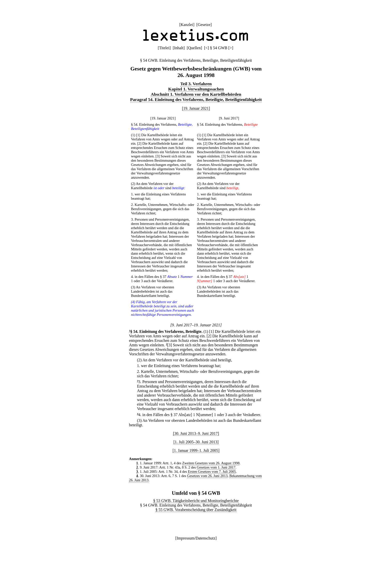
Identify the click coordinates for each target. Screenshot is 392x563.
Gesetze (204, 25)
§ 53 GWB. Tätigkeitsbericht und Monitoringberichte (196, 501)
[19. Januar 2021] (196, 108)
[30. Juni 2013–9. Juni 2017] (196, 433)
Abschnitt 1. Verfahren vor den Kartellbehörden (196, 94)
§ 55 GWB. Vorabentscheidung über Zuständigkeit (196, 510)
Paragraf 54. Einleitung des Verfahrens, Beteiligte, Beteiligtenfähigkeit (196, 99)
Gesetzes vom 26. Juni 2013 (207, 476)
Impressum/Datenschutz (196, 538)
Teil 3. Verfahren (196, 84)
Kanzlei (187, 25)
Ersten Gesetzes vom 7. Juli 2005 (212, 472)
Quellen (194, 48)
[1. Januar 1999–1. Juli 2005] (196, 450)
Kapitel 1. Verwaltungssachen (196, 89)
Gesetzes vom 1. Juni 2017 (216, 467)
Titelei (164, 48)
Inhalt (179, 48)
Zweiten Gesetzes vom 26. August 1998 (211, 463)
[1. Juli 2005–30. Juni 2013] (196, 442)
